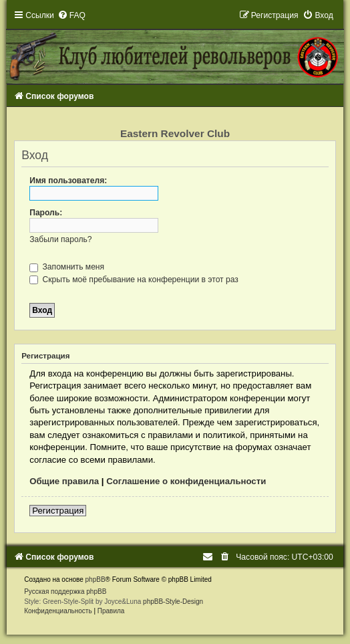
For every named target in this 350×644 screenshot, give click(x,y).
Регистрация (58, 511)
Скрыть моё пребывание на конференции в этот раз (134, 280)
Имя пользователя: (68, 181)
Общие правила (64, 481)
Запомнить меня (67, 267)
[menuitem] (71, 15)
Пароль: (46, 213)
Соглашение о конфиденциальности (186, 481)
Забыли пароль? (60, 239)
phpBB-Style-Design (173, 602)
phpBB (96, 579)
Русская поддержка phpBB (65, 592)
